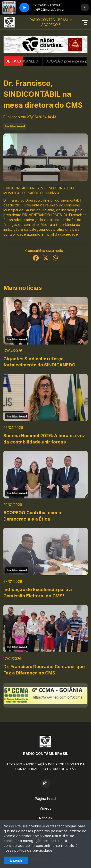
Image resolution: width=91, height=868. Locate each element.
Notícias (46, 818)
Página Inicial (46, 799)
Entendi (16, 860)
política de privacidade (33, 850)
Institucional (15, 126)
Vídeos (45, 808)
